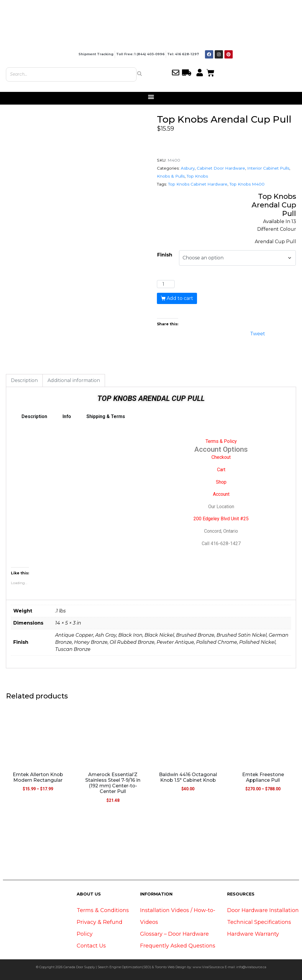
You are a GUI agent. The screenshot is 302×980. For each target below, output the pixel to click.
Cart (221, 470)
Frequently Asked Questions (178, 946)
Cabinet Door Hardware (221, 168)
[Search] (139, 74)
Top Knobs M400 (247, 184)
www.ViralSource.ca (208, 967)
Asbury (188, 168)
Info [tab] (67, 416)
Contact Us (91, 946)
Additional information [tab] (74, 380)
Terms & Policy (221, 441)
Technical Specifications (259, 922)
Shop (221, 482)
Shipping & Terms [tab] (106, 416)
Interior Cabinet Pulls (268, 168)
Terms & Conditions (103, 910)
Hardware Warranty (253, 934)
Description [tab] (24, 380)
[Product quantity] (166, 284)
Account (221, 494)
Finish (165, 255)
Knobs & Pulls (171, 176)
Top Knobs (197, 176)
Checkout (221, 457)
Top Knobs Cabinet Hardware (198, 184)
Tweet (258, 333)
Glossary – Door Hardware (174, 934)
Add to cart (180, 298)
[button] (151, 97)
